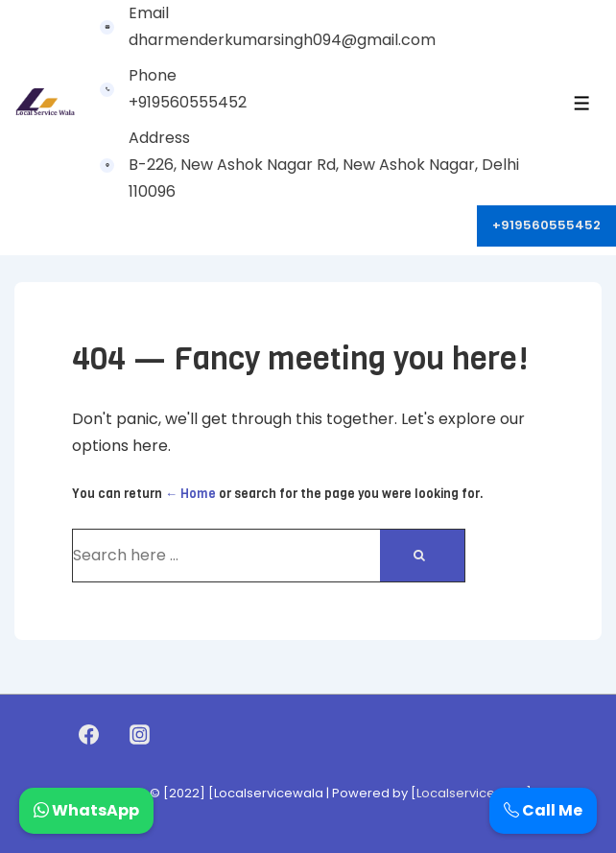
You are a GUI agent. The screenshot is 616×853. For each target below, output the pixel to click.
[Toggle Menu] (582, 103)
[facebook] (89, 734)
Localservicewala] (474, 793)
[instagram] (139, 734)
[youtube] (180, 734)
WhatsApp (86, 810)
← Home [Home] (190, 494)
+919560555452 (546, 225)
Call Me (543, 810)
